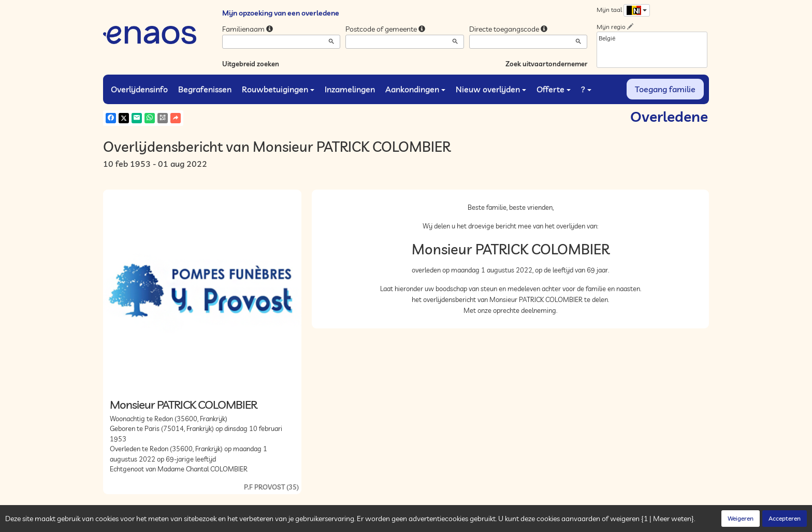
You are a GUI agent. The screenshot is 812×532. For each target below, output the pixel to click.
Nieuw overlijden (491, 89)
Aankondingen (415, 89)
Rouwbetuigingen (278, 89)
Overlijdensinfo (139, 89)
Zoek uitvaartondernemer (546, 64)
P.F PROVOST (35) (271, 487)
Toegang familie (665, 89)
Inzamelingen (350, 89)
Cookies (255, 522)
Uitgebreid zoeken (251, 64)
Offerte (554, 89)
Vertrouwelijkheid (212, 522)
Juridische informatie (303, 522)
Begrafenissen (205, 89)
